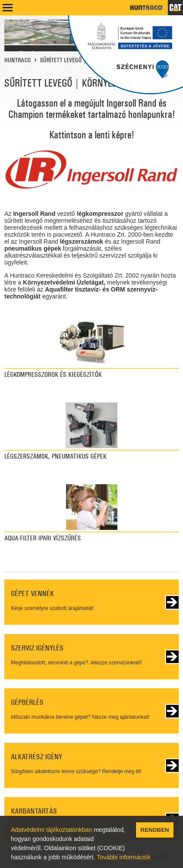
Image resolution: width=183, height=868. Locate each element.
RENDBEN (155, 830)
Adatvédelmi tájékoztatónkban (52, 830)
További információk (123, 857)
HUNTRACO (18, 60)
